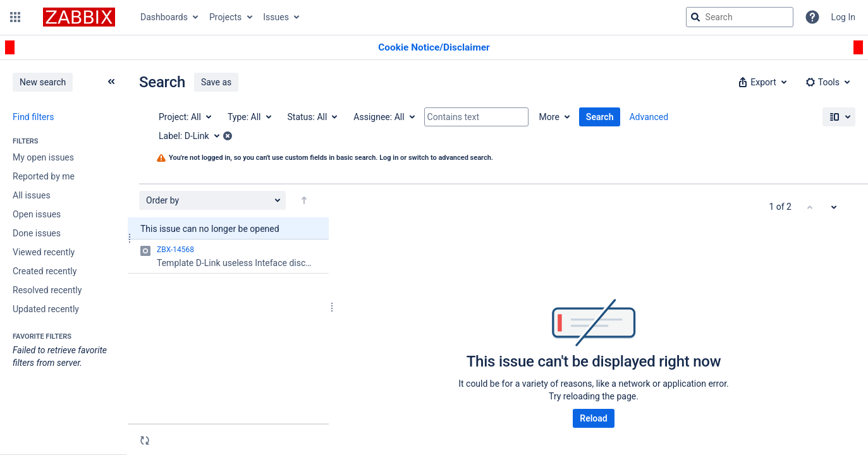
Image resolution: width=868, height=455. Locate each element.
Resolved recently (47, 290)
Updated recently (46, 309)
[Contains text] (476, 117)
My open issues (43, 157)
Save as (216, 82)
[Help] (812, 17)
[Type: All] (249, 117)
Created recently (45, 271)
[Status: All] (312, 117)
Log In (843, 17)
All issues (32, 195)
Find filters (33, 117)
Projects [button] (225, 17)
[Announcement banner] (434, 48)
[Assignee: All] (383, 117)
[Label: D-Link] (193, 136)
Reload (593, 418)
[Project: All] (184, 117)
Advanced (649, 117)
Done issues (37, 233)
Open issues (37, 214)
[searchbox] (740, 17)
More (549, 117)
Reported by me (44, 176)
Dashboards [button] (164, 17)
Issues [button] (276, 17)
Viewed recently (44, 252)
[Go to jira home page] (79, 17)
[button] (15, 17)
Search (600, 117)
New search (43, 82)
